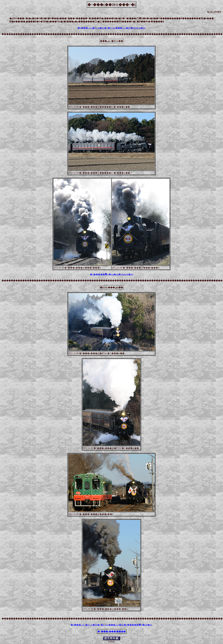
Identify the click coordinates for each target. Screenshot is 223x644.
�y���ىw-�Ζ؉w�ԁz (91, 28)
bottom (111, 641)
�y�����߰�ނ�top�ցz (104, 274)
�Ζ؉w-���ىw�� (111, 287)
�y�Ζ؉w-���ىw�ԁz (117, 28)
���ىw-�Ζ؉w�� (111, 41)
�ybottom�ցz (138, 28)
